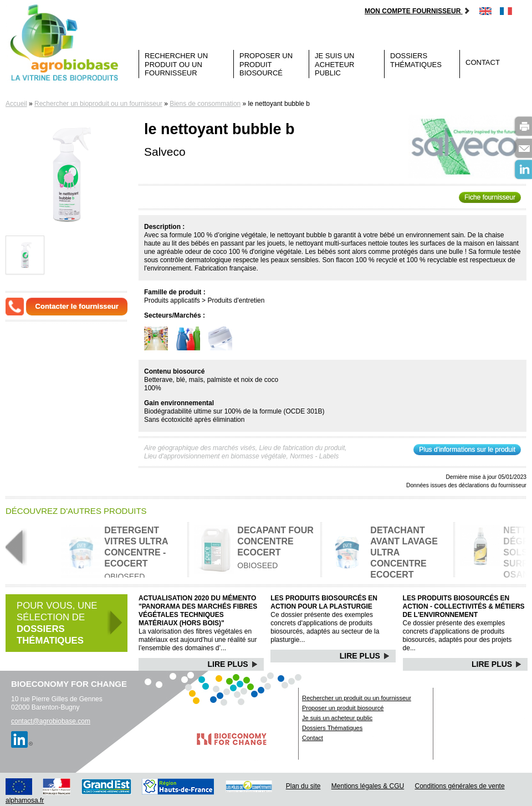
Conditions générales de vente (460, 786)
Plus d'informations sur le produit (467, 450)
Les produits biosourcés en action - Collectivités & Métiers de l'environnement (464, 606)
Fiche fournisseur (490, 197)
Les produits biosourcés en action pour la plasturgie (324, 602)
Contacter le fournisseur (77, 306)
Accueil (16, 104)
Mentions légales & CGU (368, 786)
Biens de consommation (205, 104)
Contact (483, 62)
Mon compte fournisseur (418, 11)
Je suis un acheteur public (335, 64)
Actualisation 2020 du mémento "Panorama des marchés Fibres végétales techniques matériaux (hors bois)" (198, 611)
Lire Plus (233, 664)
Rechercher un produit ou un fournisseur (176, 64)
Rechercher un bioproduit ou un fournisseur (98, 104)
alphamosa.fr (25, 800)
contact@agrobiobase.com (51, 721)
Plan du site (303, 786)
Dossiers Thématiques (416, 60)
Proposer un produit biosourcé (266, 64)
